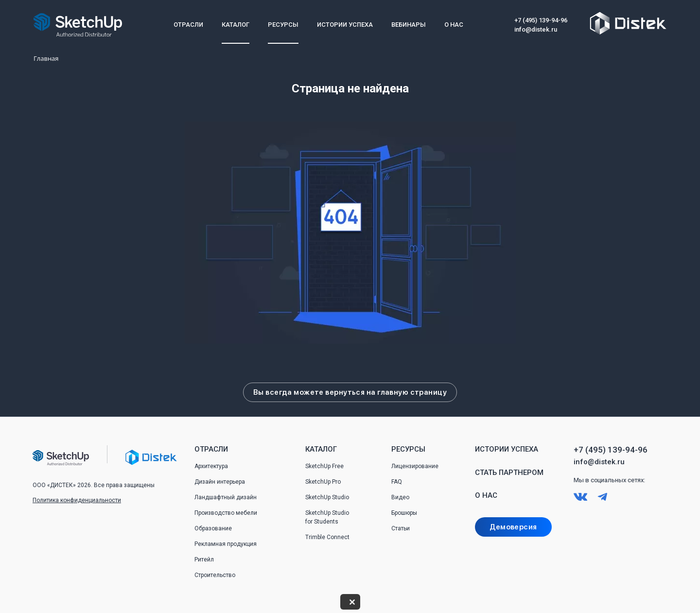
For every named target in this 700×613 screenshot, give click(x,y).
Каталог (236, 25)
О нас (454, 25)
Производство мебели (226, 513)
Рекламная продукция (226, 544)
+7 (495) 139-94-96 (541, 20)
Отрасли (188, 25)
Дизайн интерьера (220, 482)
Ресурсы (283, 25)
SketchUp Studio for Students (327, 517)
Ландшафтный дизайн (226, 497)
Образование (213, 528)
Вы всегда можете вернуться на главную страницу (350, 392)
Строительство (215, 575)
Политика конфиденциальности (77, 500)
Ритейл (204, 560)
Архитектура (211, 466)
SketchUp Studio (327, 497)
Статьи (401, 528)
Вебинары (409, 25)
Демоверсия (513, 527)
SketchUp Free (324, 466)
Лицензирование (415, 466)
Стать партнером (509, 473)
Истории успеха (345, 25)
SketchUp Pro (323, 482)
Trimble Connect (327, 537)
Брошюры (404, 513)
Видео (400, 497)
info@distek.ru (536, 29)
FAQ (397, 482)
